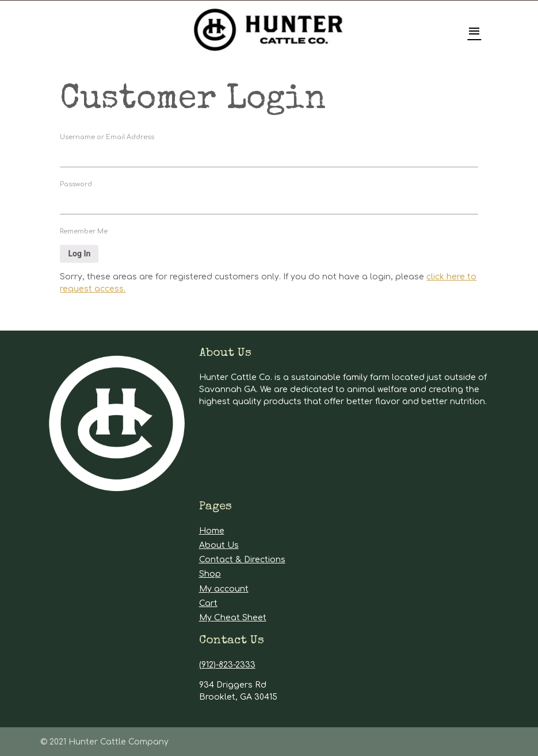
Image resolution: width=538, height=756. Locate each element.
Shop (210, 574)
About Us (219, 545)
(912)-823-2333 (227, 665)
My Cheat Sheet (233, 618)
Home (212, 531)
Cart (208, 603)
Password (76, 184)
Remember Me (84, 231)
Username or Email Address (107, 137)
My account (224, 589)
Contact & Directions (242, 560)
